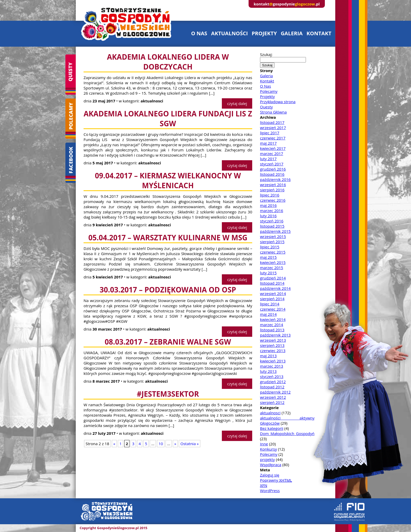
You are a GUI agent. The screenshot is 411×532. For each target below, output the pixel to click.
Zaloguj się (270, 475)
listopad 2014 (272, 283)
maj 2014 (268, 314)
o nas (199, 33)
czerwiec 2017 (273, 138)
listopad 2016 (272, 174)
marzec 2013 (272, 366)
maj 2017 (268, 143)
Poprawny (276, 480)
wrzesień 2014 (273, 293)
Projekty (267, 96)
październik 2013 (275, 335)
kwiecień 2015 (273, 262)
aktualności (230, 33)
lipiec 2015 (270, 247)
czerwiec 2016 (273, 200)
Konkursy (268, 449)
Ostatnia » (190, 444)
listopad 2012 (272, 387)
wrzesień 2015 (273, 236)
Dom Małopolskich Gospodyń (287, 433)
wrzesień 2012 (273, 397)
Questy (266, 107)
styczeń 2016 (272, 221)
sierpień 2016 (272, 190)
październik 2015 (275, 231)
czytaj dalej (237, 103)
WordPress (270, 491)
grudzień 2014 (273, 278)
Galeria (266, 76)
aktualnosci (270, 413)
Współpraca (271, 465)
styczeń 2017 (272, 164)
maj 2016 (268, 205)
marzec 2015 (272, 268)
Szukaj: (266, 54)
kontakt (319, 33)
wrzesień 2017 (273, 128)
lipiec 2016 (270, 195)
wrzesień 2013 (273, 340)
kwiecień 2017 (273, 148)
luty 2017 (268, 159)
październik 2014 (275, 288)
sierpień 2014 (272, 299)
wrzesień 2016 (273, 185)
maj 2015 (268, 257)
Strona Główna (273, 112)
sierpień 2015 (272, 242)
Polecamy (269, 91)
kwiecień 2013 (273, 361)
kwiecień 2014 (273, 319)
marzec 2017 (272, 153)
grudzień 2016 (273, 169)
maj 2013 (268, 356)
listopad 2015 (272, 226)
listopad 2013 (272, 330)
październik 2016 (275, 179)
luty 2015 (268, 273)
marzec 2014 (272, 325)
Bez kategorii (272, 428)
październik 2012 (275, 392)
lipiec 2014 (270, 304)
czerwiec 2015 (273, 252)
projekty (264, 33)
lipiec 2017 (270, 133)
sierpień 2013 (272, 345)
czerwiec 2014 (273, 309)
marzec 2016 (272, 211)
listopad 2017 (272, 122)
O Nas (265, 86)
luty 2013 (268, 371)
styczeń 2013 (272, 376)
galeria (292, 33)
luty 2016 (268, 216)
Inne (264, 444)
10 (161, 444)
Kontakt (267, 81)
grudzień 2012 (273, 382)
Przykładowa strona (278, 102)
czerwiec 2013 (273, 351)
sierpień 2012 (272, 402)
